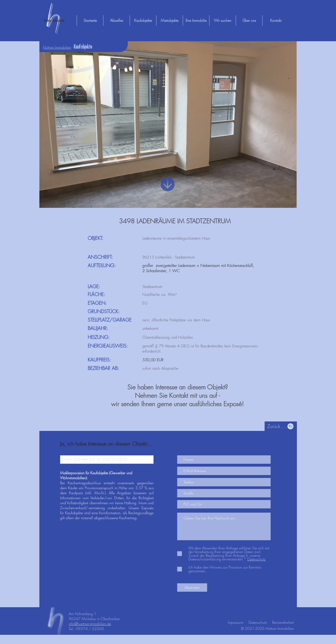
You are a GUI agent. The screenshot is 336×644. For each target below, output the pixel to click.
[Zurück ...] (281, 426)
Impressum (236, 622)
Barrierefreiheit (283, 622)
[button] (168, 125)
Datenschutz (258, 622)
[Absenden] (192, 588)
